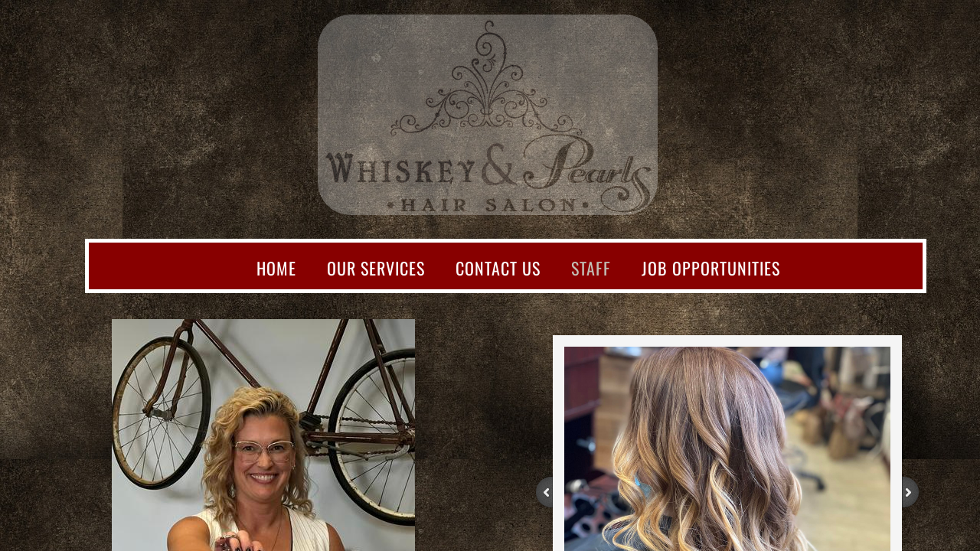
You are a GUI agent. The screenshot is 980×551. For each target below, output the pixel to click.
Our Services (376, 268)
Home (276, 268)
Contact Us (498, 268)
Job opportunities (711, 268)
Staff (591, 268)
